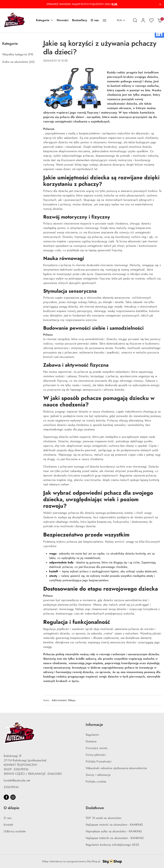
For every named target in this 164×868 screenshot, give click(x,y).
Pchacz (48, 335)
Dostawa (91, 741)
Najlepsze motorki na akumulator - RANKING (114, 825)
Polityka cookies (96, 782)
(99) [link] (31, 54)
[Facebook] (6, 797)
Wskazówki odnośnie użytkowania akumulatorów (116, 768)
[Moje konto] (143, 20)
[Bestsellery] (80, 20)
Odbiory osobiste (15, 831)
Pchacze (49, 129)
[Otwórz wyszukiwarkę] (135, 20)
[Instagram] (13, 797)
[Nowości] (63, 20)
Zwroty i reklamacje (98, 775)
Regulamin (92, 735)
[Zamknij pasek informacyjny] (160, 4)
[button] (45, 20)
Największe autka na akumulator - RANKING (114, 831)
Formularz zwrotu (97, 748)
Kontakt (8, 825)
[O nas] (95, 20)
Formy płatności (96, 755)
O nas (8, 818)
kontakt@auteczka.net (17, 780)
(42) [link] (32, 62)
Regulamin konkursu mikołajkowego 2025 (112, 845)
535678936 (11, 787)
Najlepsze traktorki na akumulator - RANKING (115, 838)
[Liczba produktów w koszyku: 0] (160, 20)
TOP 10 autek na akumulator (104, 818)
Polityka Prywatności (99, 762)
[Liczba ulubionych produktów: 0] (151, 20)
